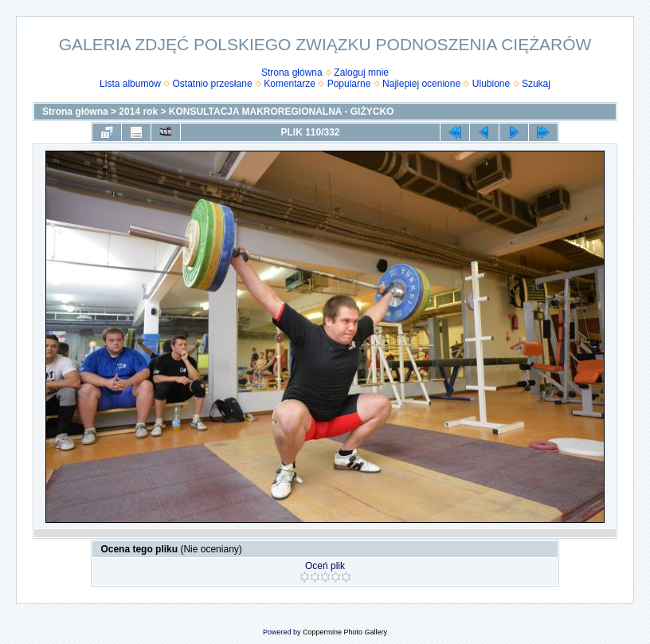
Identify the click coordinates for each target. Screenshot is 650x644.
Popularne (349, 84)
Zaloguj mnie (361, 73)
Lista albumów (130, 84)
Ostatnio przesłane (213, 84)
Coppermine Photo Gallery (345, 632)
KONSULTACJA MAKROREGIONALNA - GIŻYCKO (282, 112)
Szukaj (536, 84)
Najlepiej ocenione (421, 84)
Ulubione (491, 84)
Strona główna (292, 73)
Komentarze (290, 84)
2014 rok (138, 112)
